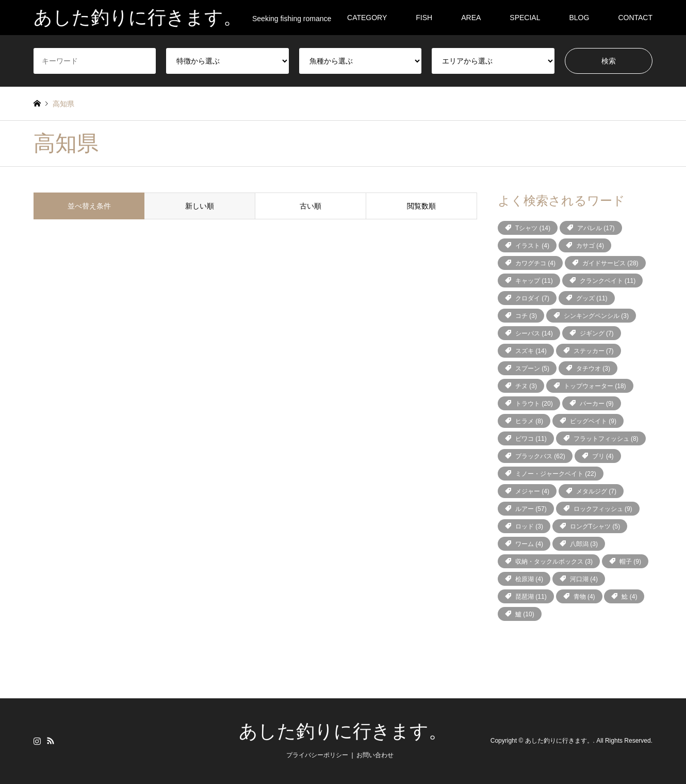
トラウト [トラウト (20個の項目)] (534, 404)
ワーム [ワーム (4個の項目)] (529, 544)
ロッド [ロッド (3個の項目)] (529, 526)
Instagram (37, 741)
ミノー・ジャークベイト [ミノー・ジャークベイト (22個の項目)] (556, 474)
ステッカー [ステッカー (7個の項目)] (594, 351)
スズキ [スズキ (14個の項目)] (531, 351)
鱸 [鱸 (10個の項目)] (525, 614)
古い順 (311, 206)
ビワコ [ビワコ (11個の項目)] (531, 439)
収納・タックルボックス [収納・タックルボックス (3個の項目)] (554, 562)
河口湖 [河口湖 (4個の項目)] (584, 579)
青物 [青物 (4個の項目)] (584, 597)
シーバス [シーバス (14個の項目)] (534, 333)
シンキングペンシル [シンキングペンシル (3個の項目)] (596, 316)
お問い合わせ (375, 755)
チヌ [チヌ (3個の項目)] (526, 386)
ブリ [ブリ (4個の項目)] (603, 456)
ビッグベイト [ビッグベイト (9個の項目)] (593, 421)
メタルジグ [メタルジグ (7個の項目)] (596, 491)
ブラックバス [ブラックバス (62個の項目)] (540, 456)
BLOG (579, 18)
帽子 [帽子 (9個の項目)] (630, 562)
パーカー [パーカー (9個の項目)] (597, 404)
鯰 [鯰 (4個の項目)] (629, 597)
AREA (471, 18)
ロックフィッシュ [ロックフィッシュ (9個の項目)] (603, 509)
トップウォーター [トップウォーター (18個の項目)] (595, 386)
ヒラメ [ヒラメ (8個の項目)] (529, 421)
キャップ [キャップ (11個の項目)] (534, 281)
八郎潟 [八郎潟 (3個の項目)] (584, 544)
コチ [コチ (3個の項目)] (526, 316)
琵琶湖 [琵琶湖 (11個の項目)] (531, 597)
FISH (424, 18)
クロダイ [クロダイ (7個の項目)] (532, 298)
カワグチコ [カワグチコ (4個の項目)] (535, 263)
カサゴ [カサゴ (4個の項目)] (590, 246)
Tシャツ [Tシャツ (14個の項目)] (533, 228)
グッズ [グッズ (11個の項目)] (592, 298)
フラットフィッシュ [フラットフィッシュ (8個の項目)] (606, 439)
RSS (51, 741)
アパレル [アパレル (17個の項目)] (596, 228)
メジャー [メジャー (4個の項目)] (532, 491)
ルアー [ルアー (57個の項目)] (531, 509)
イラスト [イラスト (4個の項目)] (532, 246)
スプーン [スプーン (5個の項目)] (532, 369)
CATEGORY (367, 18)
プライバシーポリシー (317, 755)
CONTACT (635, 18)
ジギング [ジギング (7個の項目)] (597, 333)
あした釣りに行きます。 (343, 731)
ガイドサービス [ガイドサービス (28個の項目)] (610, 263)
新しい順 (200, 206)
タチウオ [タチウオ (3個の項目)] (593, 369)
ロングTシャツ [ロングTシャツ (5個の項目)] (595, 526)
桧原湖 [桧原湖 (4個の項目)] (529, 579)
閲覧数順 (421, 206)
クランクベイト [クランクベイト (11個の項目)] (608, 281)
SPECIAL (525, 18)
